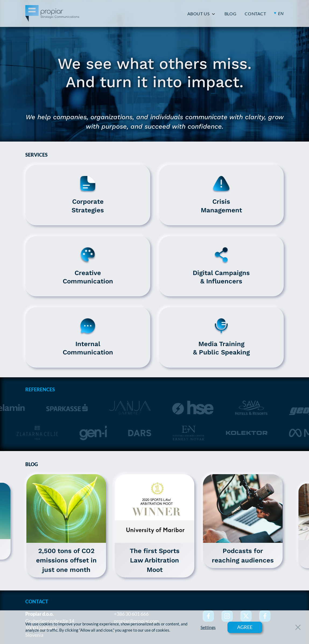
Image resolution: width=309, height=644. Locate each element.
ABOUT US (199, 14)
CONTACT (255, 14)
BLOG (231, 14)
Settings (208, 627)
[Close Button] (298, 627)
